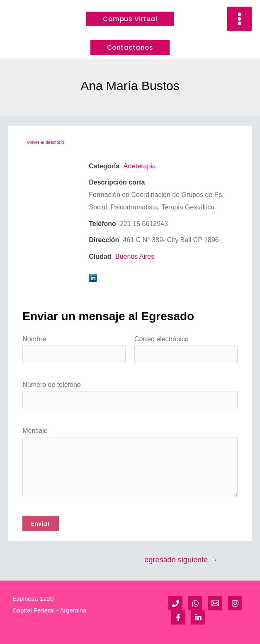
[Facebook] (178, 617)
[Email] (215, 603)
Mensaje (35, 431)
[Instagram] (235, 603)
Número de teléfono (52, 385)
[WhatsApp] (195, 603)
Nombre (34, 339)
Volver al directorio (45, 142)
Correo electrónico (162, 339)
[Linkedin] (198, 617)
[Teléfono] (175, 603)
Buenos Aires (135, 256)
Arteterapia (139, 166)
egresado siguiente (181, 560)
